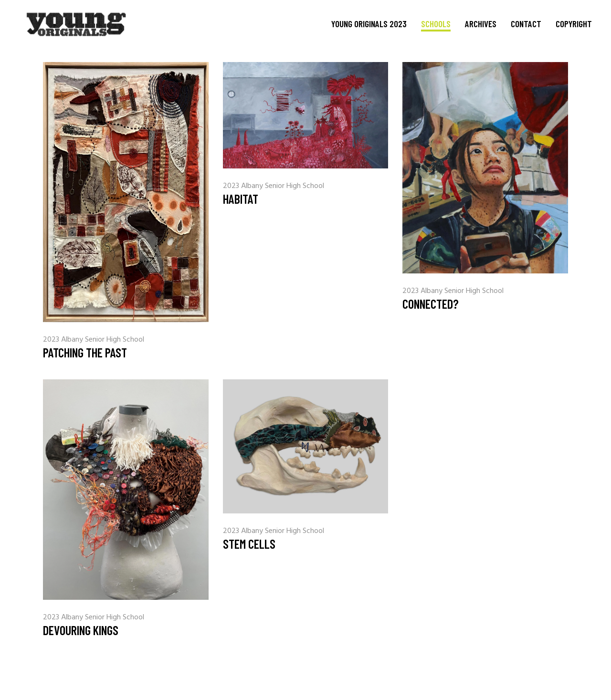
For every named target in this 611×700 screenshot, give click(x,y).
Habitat (241, 199)
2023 (52, 340)
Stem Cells (249, 544)
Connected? (431, 304)
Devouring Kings (81, 630)
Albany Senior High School (103, 340)
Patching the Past (85, 352)
